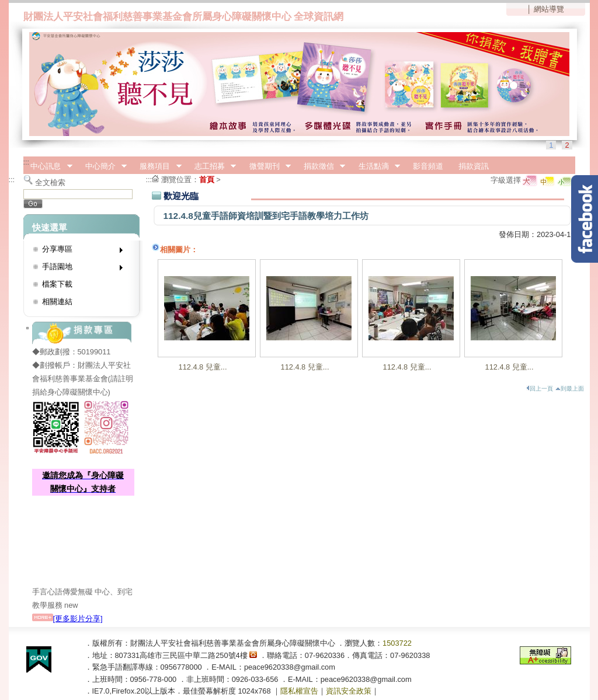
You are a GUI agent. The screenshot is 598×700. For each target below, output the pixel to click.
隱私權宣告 (299, 691)
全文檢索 (50, 182)
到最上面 (570, 389)
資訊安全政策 (349, 691)
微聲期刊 (266, 166)
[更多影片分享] (67, 619)
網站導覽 (549, 9)
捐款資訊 (474, 166)
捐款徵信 (321, 166)
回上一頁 (540, 389)
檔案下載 (57, 284)
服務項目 (157, 166)
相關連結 (57, 302)
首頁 (207, 180)
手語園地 (79, 269)
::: (27, 162)
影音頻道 (428, 166)
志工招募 (211, 166)
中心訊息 (48, 166)
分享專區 (79, 251)
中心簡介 (102, 166)
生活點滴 (376, 166)
